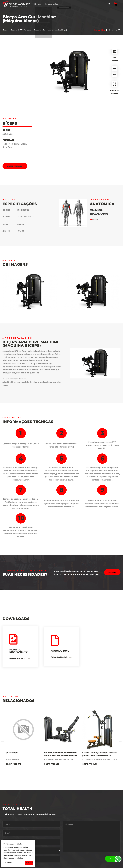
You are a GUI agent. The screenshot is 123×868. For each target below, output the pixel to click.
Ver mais (112, 504)
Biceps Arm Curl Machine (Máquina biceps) (50, 30)
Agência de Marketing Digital (105, 865)
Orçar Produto (15, 97)
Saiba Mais (8, 863)
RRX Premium (26, 30)
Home (5, 30)
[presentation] (80, 789)
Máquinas (14, 30)
